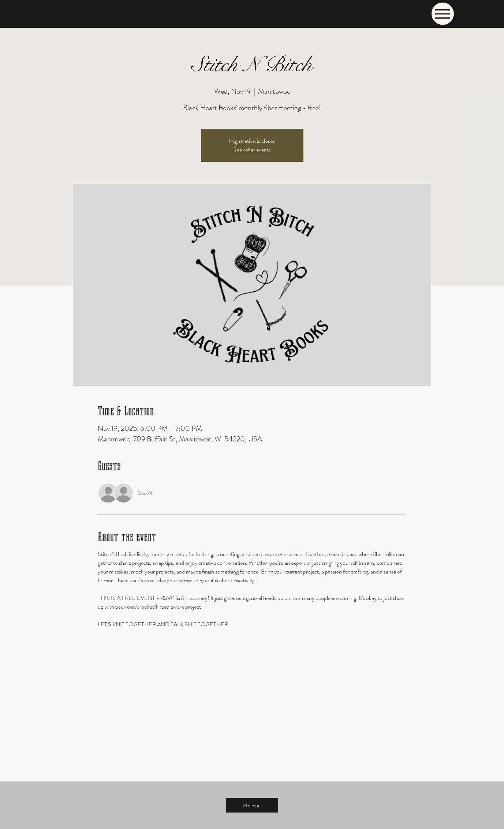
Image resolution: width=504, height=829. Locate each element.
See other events (252, 150)
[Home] (252, 805)
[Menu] (443, 14)
